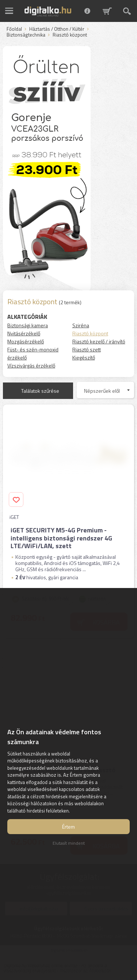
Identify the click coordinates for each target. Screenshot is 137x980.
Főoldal (14, 29)
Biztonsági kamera (28, 325)
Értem (68, 827)
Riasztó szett (87, 349)
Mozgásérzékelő (26, 341)
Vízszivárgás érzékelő (31, 365)
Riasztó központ (90, 333)
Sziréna (81, 325)
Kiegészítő (84, 357)
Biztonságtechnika (26, 35)
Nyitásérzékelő (24, 333)
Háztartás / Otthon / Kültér (57, 29)
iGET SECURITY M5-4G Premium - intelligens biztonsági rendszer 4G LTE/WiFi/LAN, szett (61, 538)
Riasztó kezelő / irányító (99, 341)
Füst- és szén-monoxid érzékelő (33, 353)
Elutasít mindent (69, 843)
